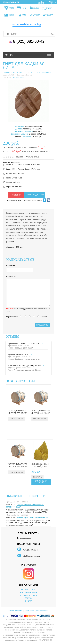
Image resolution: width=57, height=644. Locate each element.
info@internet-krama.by (32, 556)
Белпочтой (27, 136)
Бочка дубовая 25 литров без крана (41, 412)
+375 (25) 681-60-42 (31, 550)
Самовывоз (20, 126)
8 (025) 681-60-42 (29, 41)
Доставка (19, 129)
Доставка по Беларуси (19, 134)
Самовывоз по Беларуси (23, 131)
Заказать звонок (11, 2)
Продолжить (42, 325)
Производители (42, 611)
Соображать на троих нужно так (27, 359)
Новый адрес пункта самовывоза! (32, 518)
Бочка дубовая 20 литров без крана (18, 412)
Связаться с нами (15, 611)
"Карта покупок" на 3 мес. (16, 174)
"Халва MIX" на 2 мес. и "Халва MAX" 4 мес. (23, 165)
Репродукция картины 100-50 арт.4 (27, 370)
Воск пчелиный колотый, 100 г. (40, 465)
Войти (41, 2)
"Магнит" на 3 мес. (13, 182)
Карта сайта (29, 611)
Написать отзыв (32, 157)
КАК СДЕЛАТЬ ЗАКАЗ (29, 593)
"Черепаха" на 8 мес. (14, 187)
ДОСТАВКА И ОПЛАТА (29, 595)
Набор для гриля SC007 (23, 348)
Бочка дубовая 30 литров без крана (18, 465)
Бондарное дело (20, 72)
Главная (6, 72)
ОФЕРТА (29, 601)
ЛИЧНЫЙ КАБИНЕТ (28, 590)
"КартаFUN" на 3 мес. (14, 178)
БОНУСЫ (29, 598)
